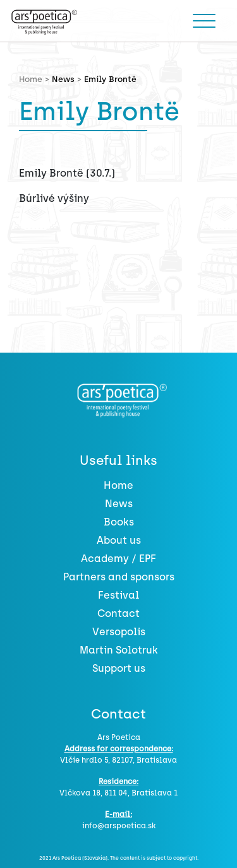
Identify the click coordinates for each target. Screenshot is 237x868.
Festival (118, 595)
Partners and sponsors (119, 577)
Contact (118, 613)
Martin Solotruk (119, 650)
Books (119, 522)
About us (119, 540)
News (63, 79)
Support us (119, 668)
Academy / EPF (118, 559)
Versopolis (119, 632)
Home (118, 485)
